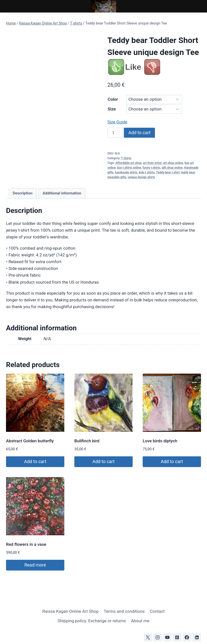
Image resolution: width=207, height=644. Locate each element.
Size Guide (117, 122)
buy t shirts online (129, 168)
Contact (157, 611)
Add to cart (140, 133)
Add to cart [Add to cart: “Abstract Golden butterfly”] (35, 461)
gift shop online (172, 168)
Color (113, 99)
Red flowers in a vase (26, 544)
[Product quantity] (115, 133)
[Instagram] (158, 637)
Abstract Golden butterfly (30, 441)
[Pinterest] (177, 637)
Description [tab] (23, 193)
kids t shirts (147, 172)
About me (140, 621)
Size (112, 109)
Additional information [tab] (62, 193)
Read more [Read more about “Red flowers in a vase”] (35, 565)
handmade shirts (126, 172)
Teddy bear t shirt (168, 172)
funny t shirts (151, 168)
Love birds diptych (160, 441)
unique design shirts (142, 177)
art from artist (152, 163)
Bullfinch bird (87, 441)
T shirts (126, 158)
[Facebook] (187, 637)
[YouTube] (167, 637)
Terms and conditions (124, 611)
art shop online (173, 163)
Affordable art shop (128, 163)
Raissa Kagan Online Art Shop (70, 611)
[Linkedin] (197, 637)
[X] (148, 637)
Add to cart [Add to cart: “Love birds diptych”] (172, 461)
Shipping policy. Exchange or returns (92, 621)
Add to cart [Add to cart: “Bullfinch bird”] (103, 461)
